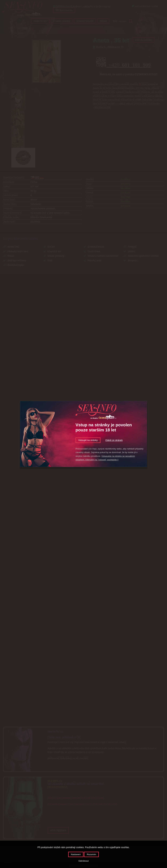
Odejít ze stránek (114, 440)
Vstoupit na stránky (88, 440)
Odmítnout (83, 861)
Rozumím (91, 854)
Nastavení (76, 854)
